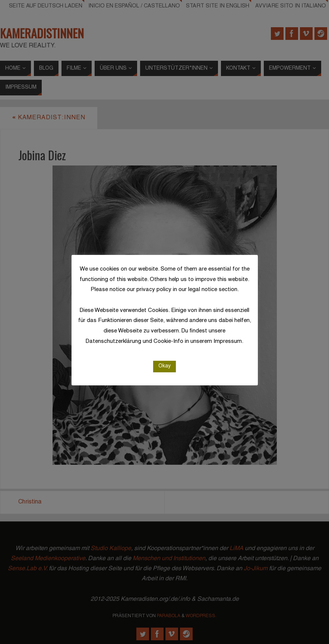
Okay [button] (164, 366)
